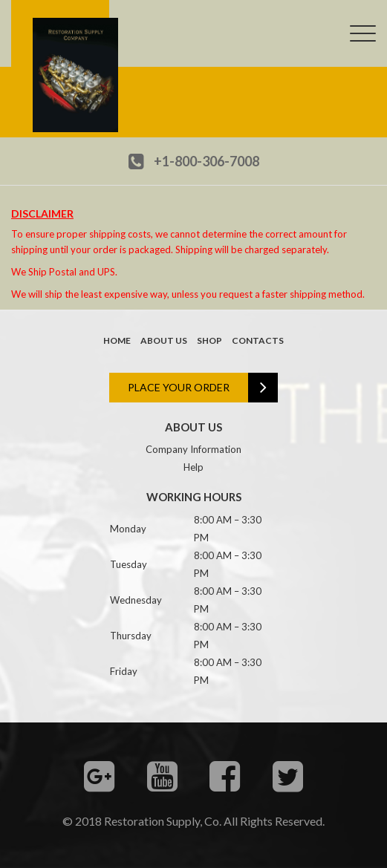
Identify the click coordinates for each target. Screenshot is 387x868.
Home (117, 340)
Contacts (258, 340)
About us (164, 340)
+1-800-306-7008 (206, 161)
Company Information (193, 449)
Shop (209, 340)
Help (193, 467)
